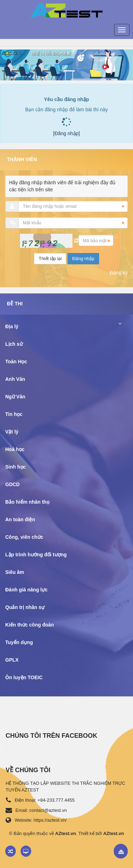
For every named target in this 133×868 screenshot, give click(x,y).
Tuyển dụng (19, 642)
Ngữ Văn (15, 397)
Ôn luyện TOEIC (24, 677)
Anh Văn (15, 379)
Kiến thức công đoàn (30, 625)
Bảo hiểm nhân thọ (27, 502)
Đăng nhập (83, 259)
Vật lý (12, 432)
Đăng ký (119, 273)
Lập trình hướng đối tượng (36, 555)
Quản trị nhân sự (25, 607)
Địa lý (12, 326)
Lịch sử (14, 344)
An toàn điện (20, 519)
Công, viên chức (24, 537)
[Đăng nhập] (67, 133)
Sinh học (16, 467)
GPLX (12, 660)
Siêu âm (15, 572)
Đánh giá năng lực (26, 590)
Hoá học (15, 449)
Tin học (14, 414)
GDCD (12, 484)
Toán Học (16, 362)
